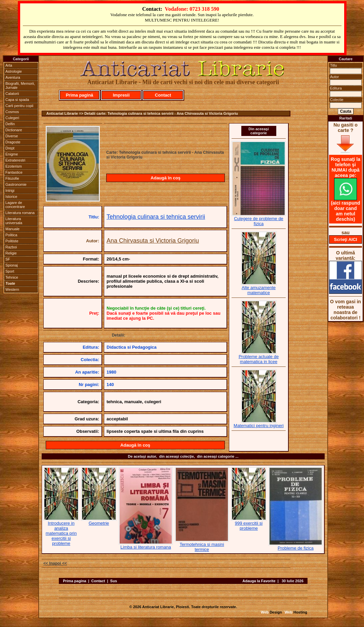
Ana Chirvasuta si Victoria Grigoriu (153, 241)
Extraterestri (15, 160)
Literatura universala (14, 221)
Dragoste (13, 142)
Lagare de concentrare (15, 205)
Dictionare (14, 130)
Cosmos (12, 112)
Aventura (13, 77)
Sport (10, 271)
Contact (163, 95)
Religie (11, 253)
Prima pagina (74, 581)
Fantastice (14, 172)
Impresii (121, 95)
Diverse (12, 136)
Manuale (12, 229)
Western (12, 289)
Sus (114, 581)
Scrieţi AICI (346, 239)
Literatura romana (20, 213)
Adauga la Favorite (259, 581)
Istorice (11, 197)
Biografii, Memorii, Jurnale (20, 85)
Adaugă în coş (166, 178)
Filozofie (12, 178)
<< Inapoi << (55, 563)
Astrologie (14, 71)
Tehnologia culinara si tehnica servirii (156, 217)
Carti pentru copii (19, 106)
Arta (9, 65)
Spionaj (12, 265)
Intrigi (10, 190)
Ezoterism (14, 166)
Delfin (10, 124)
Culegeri (12, 118)
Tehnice (12, 277)
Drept (10, 148)
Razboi (11, 247)
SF (8, 259)
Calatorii (12, 94)
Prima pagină (80, 95)
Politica (11, 235)
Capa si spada (17, 100)
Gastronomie (16, 184)
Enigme (12, 154)
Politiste (12, 241)
